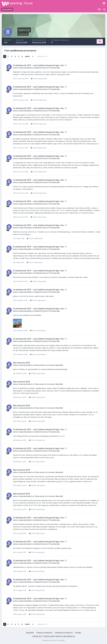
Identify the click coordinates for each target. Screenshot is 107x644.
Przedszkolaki (54, 68)
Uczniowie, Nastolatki (55, 365)
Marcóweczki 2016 (21, 363)
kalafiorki (38, 68)
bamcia (16, 68)
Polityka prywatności (44, 633)
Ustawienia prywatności (64, 633)
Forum (28, 3)
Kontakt (78, 633)
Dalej (27, 56)
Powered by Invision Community (54, 640)
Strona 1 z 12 (43, 56)
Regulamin (30, 633)
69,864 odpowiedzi (37, 373)
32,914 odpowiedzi (39, 79)
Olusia (37, 365)
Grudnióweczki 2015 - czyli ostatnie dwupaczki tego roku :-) (40, 65)
